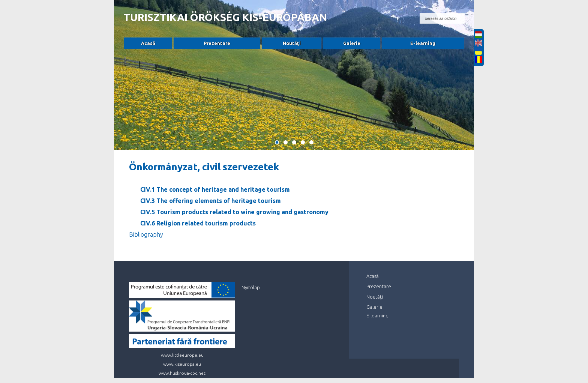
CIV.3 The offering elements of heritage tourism (211, 201)
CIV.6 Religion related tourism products (198, 223)
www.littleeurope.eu (182, 355)
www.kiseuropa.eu (182, 364)
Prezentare (217, 43)
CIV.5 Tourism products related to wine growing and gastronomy (234, 212)
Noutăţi (292, 43)
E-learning (423, 43)
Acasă (148, 43)
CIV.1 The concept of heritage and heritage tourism (215, 189)
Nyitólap (251, 287)
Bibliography (146, 234)
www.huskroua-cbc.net (182, 373)
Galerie (352, 43)
